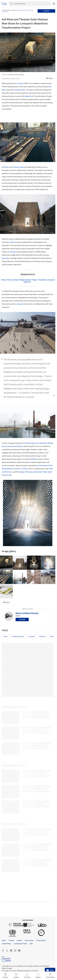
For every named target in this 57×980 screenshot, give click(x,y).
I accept (46, 11)
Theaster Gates (19, 90)
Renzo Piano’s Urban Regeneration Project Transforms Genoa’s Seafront (28, 281)
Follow (22, 620)
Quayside (5, 258)
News (6, 637)
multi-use (14, 242)
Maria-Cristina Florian (27, 613)
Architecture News (18, 637)
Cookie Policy (5, 12)
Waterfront (29, 96)
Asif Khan (5, 167)
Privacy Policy (28, 10)
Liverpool (20, 83)
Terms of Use (21, 10)
